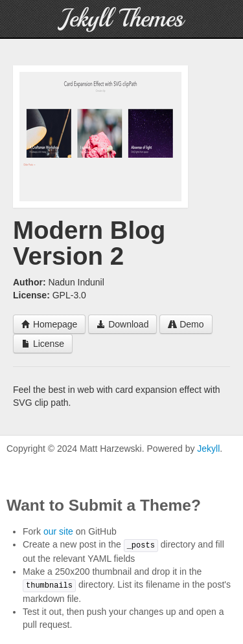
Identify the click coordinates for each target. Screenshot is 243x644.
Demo (186, 324)
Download (122, 324)
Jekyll (208, 449)
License (43, 344)
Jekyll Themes (121, 18)
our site (58, 531)
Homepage (49, 324)
